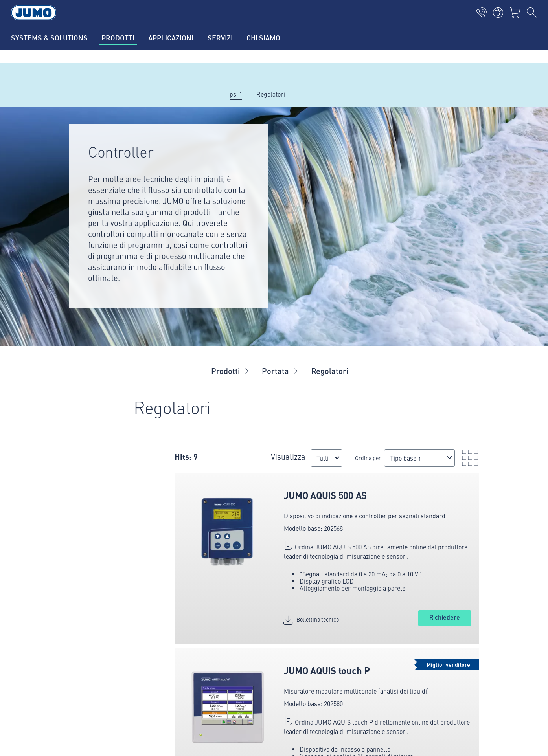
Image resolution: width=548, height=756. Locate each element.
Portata (275, 371)
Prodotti (225, 371)
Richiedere (445, 617)
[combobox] (326, 458)
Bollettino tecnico (318, 619)
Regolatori (330, 371)
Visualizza (288, 456)
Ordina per (368, 458)
